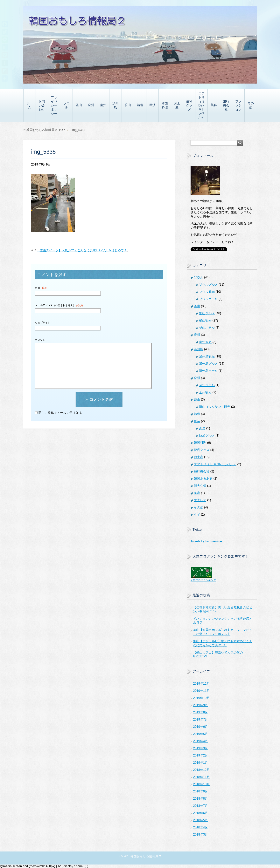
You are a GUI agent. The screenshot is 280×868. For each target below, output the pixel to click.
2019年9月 (201, 705)
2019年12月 (201, 684)
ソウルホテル (208, 299)
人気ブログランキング (203, 580)
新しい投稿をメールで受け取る (60, 413)
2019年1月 (201, 763)
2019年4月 (201, 741)
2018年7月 (201, 806)
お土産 (177, 105)
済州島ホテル (208, 371)
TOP (46, 130)
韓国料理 (165, 105)
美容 (214, 105)
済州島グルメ (208, 364)
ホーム (30, 105)
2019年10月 (201, 698)
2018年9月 (201, 791)
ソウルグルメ (208, 285)
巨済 (152, 105)
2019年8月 (201, 712)
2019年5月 (201, 734)
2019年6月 (201, 727)
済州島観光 (207, 356)
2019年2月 (201, 755)
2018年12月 (201, 770)
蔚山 (128, 105)
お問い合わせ (42, 105)
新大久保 (200, 486)
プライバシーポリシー (54, 105)
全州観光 (205, 392)
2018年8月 (201, 799)
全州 (91, 105)
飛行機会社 (226, 105)
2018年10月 (201, 784)
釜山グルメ (207, 313)
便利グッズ (189, 105)
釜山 (79, 105)
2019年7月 (201, 719)
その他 (251, 105)
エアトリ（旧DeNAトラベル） (201, 105)
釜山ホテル (207, 328)
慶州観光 (205, 342)
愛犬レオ (200, 500)
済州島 (115, 105)
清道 (140, 105)
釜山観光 (205, 320)
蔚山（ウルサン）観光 (215, 407)
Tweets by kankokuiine (206, 541)
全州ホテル (207, 385)
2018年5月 (201, 820)
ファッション (238, 105)
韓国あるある (203, 479)
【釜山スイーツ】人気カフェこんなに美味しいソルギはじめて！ (82, 250)
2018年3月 (201, 834)
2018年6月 (201, 813)
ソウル (66, 105)
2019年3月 (201, 748)
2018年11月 (201, 777)
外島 (202, 428)
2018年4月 (201, 827)
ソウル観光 (207, 292)
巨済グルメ (207, 435)
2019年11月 (201, 691)
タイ (197, 515)
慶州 (103, 105)
